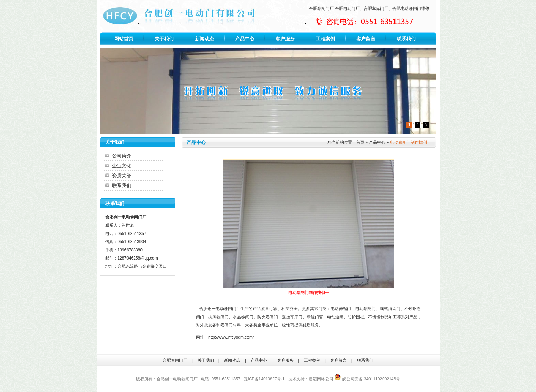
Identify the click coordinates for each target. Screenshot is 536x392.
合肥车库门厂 (376, 9)
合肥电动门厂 (347, 9)
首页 (360, 142)
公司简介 (122, 156)
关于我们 (164, 39)
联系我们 (406, 39)
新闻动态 (204, 39)
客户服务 (285, 39)
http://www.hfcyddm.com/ (231, 337)
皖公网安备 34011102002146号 (367, 379)
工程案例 (325, 39)
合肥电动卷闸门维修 (411, 9)
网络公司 (325, 379)
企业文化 (122, 166)
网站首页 (124, 39)
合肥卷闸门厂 (321, 9)
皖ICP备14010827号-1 (264, 379)
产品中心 (245, 39)
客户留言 (366, 39)
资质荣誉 (122, 176)
